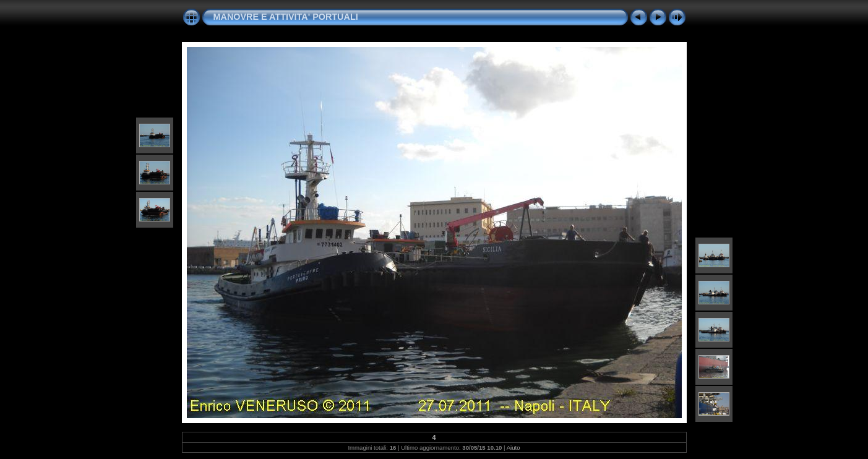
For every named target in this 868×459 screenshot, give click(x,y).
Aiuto (513, 448)
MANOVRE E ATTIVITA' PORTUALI (286, 17)
